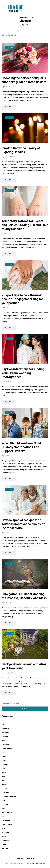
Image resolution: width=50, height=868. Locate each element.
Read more (9, 107)
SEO (3, 828)
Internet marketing (9, 796)
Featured (5, 760)
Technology (6, 840)
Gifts (3, 776)
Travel (4, 844)
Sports (4, 836)
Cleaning (5, 737)
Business (5, 733)
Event (4, 752)
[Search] (25, 703)
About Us (31, 859)
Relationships (7, 824)
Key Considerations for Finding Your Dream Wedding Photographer (23, 373)
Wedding (5, 848)
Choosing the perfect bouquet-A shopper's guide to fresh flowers (24, 80)
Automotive (6, 729)
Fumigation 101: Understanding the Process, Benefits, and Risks (24, 596)
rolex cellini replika (9, 35)
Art (3, 725)
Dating (4, 740)
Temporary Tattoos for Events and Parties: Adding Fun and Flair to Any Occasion (25, 225)
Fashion (5, 756)
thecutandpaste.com (39, 863)
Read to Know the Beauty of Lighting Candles (21, 150)
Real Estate (6, 820)
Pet (3, 816)
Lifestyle (9, 47)
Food (3, 768)
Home (4, 784)
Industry (5, 788)
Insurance (5, 792)
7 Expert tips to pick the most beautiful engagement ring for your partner (22, 299)
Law (3, 800)
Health (4, 780)
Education (5, 744)
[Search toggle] (47, 8)
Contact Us (20, 859)
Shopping (5, 832)
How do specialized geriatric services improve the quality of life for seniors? (23, 524)
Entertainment (7, 748)
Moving (4, 808)
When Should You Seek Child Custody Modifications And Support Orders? (21, 447)
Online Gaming (7, 812)
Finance (5, 764)
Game (4, 772)
